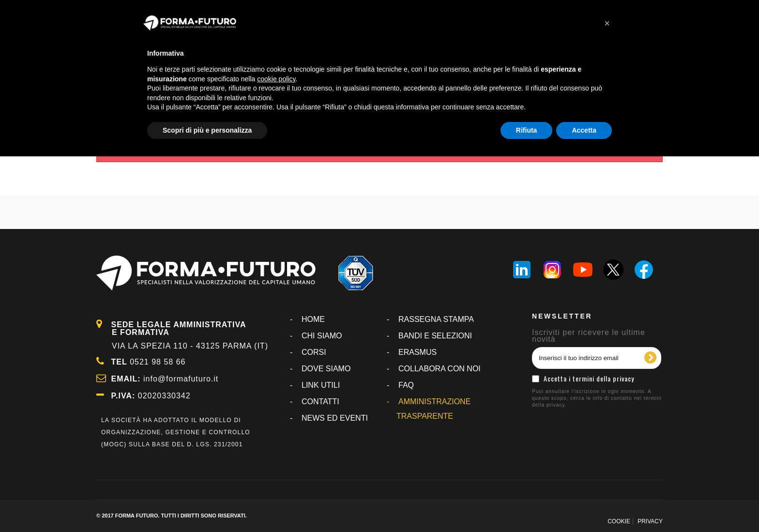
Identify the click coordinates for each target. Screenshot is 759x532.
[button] (607, 23)
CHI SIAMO (322, 336)
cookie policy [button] (276, 79)
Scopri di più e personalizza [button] (207, 130)
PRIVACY (650, 521)
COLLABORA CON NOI (440, 369)
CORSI (314, 352)
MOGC (114, 444)
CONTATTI (320, 402)
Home (313, 319)
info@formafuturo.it (181, 379)
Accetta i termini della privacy (589, 378)
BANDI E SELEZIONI (435, 336)
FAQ (406, 385)
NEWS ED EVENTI (335, 418)
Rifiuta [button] (527, 130)
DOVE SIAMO (326, 369)
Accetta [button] (584, 130)
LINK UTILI (321, 385)
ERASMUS (417, 352)
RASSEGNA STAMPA (436, 319)
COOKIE (619, 521)
